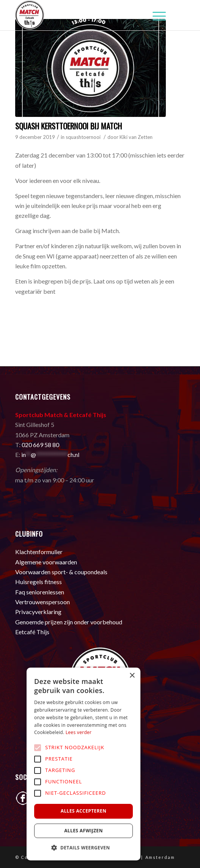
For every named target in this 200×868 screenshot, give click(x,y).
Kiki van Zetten (136, 137)
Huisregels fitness (39, 582)
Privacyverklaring (38, 612)
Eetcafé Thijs (32, 632)
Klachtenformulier (39, 552)
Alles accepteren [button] (84, 811)
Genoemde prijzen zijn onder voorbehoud (69, 622)
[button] (83, 848)
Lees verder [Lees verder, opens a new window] (79, 732)
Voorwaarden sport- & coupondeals (61, 572)
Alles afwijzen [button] (83, 831)
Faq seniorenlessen (40, 592)
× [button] (132, 676)
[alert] (83, 764)
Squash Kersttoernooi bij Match (69, 126)
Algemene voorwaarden (46, 562)
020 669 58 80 (40, 445)
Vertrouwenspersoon (43, 602)
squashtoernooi (83, 137)
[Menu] (155, 15)
